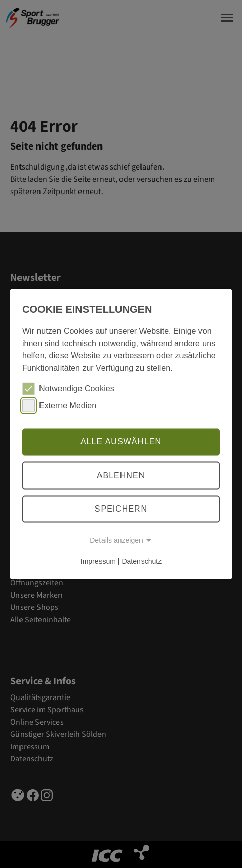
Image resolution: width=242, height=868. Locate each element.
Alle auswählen (121, 442)
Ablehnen (121, 475)
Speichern (121, 509)
